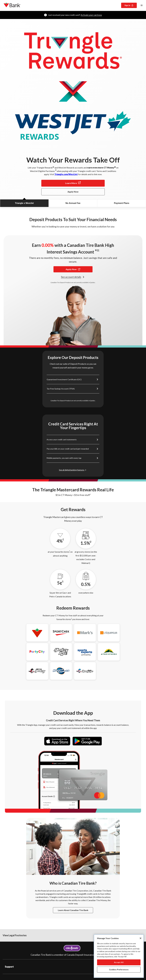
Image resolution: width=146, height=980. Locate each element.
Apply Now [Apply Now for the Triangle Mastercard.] (73, 192)
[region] (119, 956)
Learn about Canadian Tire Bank (73, 916)
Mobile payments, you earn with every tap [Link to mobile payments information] (64, 458)
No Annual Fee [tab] (73, 203)
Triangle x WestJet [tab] (24, 203)
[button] (73, 941)
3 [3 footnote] (56, 170)
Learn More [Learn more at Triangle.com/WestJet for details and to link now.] (73, 183)
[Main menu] (142, 5)
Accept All (119, 962)
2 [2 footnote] (91, 541)
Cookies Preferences (119, 970)
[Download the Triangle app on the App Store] (57, 745)
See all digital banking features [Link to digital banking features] (72, 470)
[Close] (141, 938)
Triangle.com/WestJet (66, 174)
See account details (73, 277)
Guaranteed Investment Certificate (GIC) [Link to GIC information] (64, 379)
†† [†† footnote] (98, 250)
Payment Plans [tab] (122, 203)
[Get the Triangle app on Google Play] (87, 745)
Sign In (129, 5)
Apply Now (73, 269)
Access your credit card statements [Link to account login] (62, 440)
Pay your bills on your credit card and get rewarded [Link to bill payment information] (68, 449)
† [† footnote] (90, 494)
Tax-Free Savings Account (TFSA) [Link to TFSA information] (61, 389)
